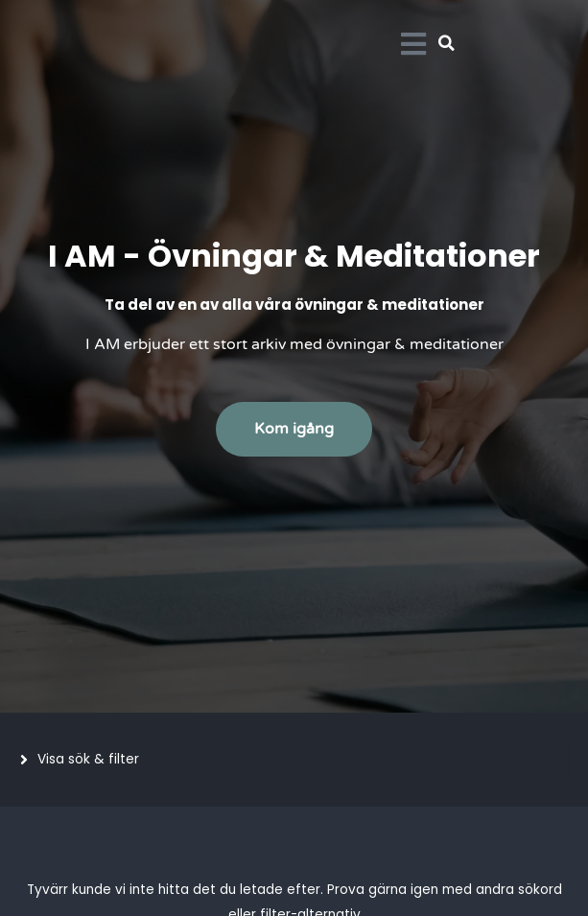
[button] (447, 43)
